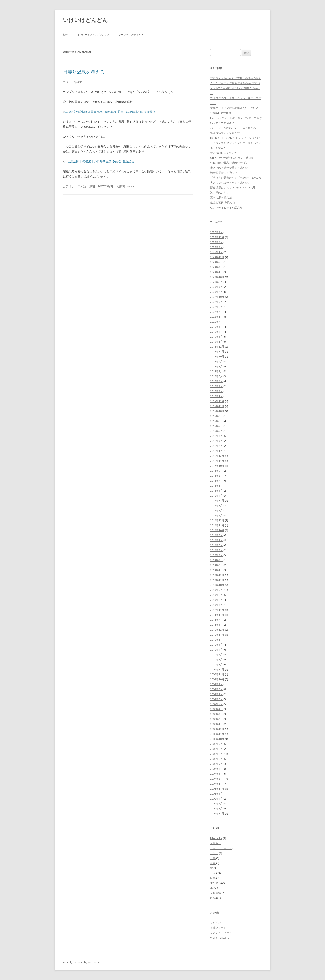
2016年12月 (217, 456)
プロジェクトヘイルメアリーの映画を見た (236, 78)
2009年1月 (216, 724)
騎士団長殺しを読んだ (224, 173)
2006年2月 (216, 808)
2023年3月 (216, 287)
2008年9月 (216, 744)
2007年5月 (216, 764)
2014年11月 (217, 525)
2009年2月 (216, 719)
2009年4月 (216, 709)
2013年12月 (217, 575)
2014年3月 (216, 560)
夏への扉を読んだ (221, 197)
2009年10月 (217, 679)
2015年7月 (216, 510)
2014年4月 (216, 555)
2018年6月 (216, 376)
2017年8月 (216, 421)
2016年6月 (216, 486)
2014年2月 (216, 565)
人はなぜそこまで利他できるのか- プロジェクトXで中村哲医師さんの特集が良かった (235, 88)
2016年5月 (216, 491)
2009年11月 (217, 674)
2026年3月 (216, 232)
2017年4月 (216, 436)
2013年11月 (217, 580)
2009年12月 (217, 669)
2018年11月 (217, 351)
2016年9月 (216, 471)
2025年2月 (216, 247)
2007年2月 (216, 779)
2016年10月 (217, 466)
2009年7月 (216, 694)
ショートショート (221, 848)
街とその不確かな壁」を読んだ (229, 168)
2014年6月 (216, 545)
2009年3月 (216, 714)
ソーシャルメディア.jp (131, 34)
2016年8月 (216, 476)
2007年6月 (216, 759)
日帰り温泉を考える (84, 72)
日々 (213, 873)
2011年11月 (217, 615)
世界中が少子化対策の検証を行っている (234, 108)
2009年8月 (216, 689)
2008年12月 (217, 729)
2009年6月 (216, 699)
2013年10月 (217, 585)
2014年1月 (216, 570)
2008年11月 (217, 734)
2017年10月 (217, 411)
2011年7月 (216, 620)
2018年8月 (216, 366)
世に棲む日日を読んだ (224, 153)
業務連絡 (216, 893)
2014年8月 (216, 535)
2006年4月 (216, 798)
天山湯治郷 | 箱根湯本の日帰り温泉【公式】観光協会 (99, 161)
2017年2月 (216, 446)
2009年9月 (216, 684)
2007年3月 (216, 774)
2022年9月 (216, 302)
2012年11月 (217, 610)
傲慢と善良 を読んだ (223, 202)
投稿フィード (218, 928)
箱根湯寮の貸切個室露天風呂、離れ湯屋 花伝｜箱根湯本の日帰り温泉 (110, 112)
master (131, 186)
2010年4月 (216, 649)
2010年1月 (216, 664)
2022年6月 (216, 307)
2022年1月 (216, 317)
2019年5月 (216, 327)
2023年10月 (217, 277)
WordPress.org (220, 938)
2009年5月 (216, 704)
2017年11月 (217, 406)
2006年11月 (217, 789)
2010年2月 (216, 659)
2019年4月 (216, 332)
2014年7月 (216, 540)
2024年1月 (216, 272)
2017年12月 (217, 401)
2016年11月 (217, 461)
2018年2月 (216, 391)
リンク (214, 853)
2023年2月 (216, 292)
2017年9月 (216, 416)
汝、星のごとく (220, 192)
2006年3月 (216, 803)
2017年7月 (216, 426)
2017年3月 (216, 441)
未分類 (82, 186)
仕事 (213, 858)
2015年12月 (217, 500)
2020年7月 (216, 322)
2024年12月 (217, 257)
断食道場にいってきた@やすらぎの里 (233, 188)
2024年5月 (216, 262)
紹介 (65, 34)
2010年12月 (217, 630)
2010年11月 (217, 635)
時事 (213, 878)
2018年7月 (216, 371)
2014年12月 (217, 520)
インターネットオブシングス (93, 34)
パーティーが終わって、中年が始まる (233, 128)
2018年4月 (216, 381)
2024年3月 (216, 267)
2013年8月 (216, 595)
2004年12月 (217, 813)
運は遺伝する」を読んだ (225, 133)
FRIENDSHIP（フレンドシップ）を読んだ (235, 138)
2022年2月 (216, 312)
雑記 (213, 898)
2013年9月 (216, 590)
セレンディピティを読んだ (226, 207)
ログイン (216, 923)
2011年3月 (216, 625)
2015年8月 (216, 505)
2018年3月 (216, 386)
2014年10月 (217, 530)
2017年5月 (216, 431)
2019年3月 (216, 337)
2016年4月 (216, 495)
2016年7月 (216, 481)
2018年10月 (217, 356)
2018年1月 (216, 396)
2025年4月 (216, 242)
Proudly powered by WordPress (82, 963)
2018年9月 (216, 361)
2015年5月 (216, 515)
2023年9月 (216, 282)
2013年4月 (216, 605)
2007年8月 (216, 749)
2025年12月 (217, 237)
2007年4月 (216, 769)
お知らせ (216, 843)
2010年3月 (216, 654)
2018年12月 (217, 346)
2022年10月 (217, 297)
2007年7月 (216, 754)
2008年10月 (217, 739)
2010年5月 (216, 645)
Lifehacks (216, 838)
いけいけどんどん (85, 20)
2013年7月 (216, 600)
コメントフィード (221, 933)
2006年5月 (216, 794)
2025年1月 (216, 252)
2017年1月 (216, 451)
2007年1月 (216, 784)
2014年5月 (216, 550)
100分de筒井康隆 (221, 113)
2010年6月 (216, 640)
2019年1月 (216, 341)
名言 (213, 863)
